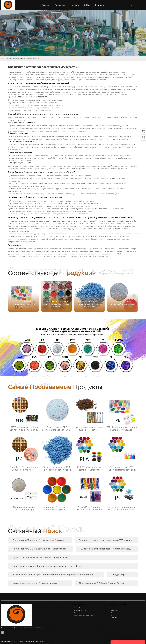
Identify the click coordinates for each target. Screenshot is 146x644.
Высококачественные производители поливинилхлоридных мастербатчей (53, 575)
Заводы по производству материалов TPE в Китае (105, 540)
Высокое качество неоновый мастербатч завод (106, 549)
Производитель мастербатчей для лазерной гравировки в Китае (47, 566)
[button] (134, 296)
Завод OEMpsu (119, 575)
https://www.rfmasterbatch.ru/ (69, 226)
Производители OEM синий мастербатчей (102, 583)
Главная (4, 58)
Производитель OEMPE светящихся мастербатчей (39, 549)
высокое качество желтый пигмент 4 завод (35, 583)
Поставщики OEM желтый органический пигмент (39, 540)
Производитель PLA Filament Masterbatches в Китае (40, 557)
